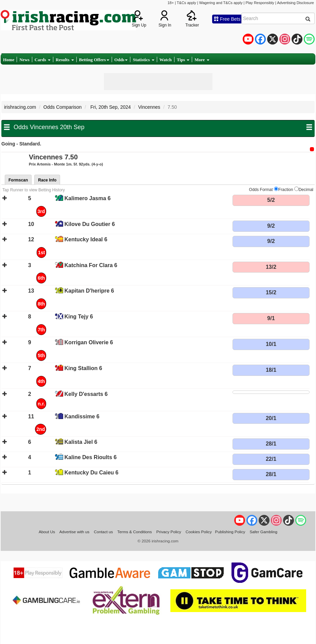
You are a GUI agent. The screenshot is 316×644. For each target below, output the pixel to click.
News (24, 60)
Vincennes (149, 107)
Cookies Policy (199, 532)
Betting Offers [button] (94, 60)
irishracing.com (20, 107)
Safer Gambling (263, 532)
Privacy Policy (169, 532)
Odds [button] (121, 60)
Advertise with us (75, 532)
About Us (47, 532)
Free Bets (227, 19)
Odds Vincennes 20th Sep (49, 127)
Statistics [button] (143, 60)
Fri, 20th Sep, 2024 (110, 107)
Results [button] (65, 60)
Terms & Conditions (135, 532)
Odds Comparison (63, 107)
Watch (166, 60)
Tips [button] (183, 60)
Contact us (104, 532)
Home (9, 60)
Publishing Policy (230, 532)
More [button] (202, 60)
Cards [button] (43, 60)
